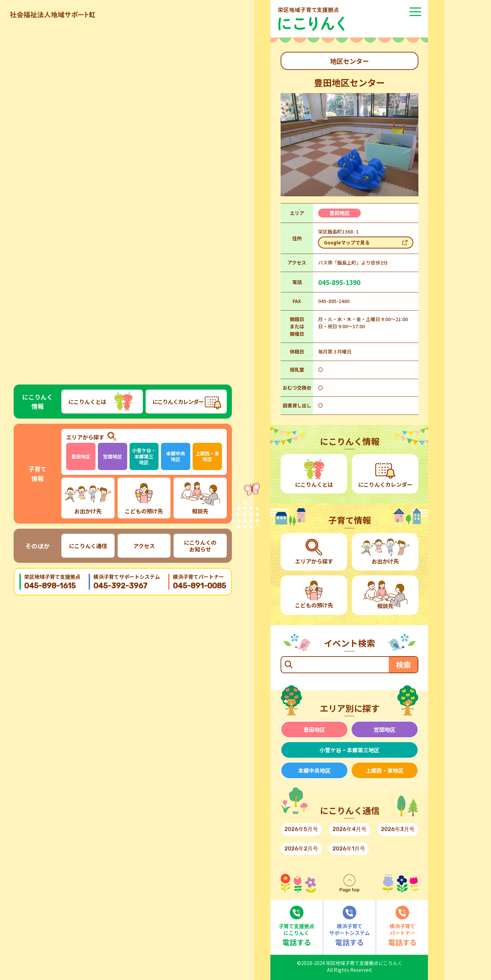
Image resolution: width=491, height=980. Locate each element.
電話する (297, 926)
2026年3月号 (398, 829)
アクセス (144, 546)
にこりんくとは (87, 402)
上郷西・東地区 (207, 456)
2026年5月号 (301, 829)
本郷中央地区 (176, 456)
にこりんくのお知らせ (200, 546)
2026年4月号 (349, 829)
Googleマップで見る (347, 242)
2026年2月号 (301, 849)
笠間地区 (113, 456)
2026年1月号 (349, 849)
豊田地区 (81, 456)
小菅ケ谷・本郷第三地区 (144, 456)
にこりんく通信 (88, 546)
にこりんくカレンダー (178, 402)
